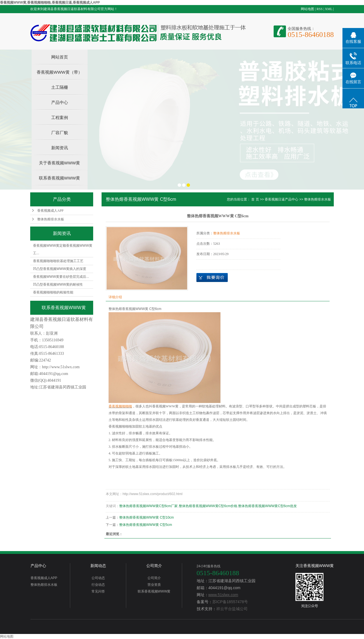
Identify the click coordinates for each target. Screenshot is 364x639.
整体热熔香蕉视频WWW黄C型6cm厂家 (148, 506)
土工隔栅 (60, 87)
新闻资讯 (60, 148)
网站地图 (307, 9)
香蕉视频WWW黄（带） (59, 72)
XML (328, 9)
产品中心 (60, 102)
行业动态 (98, 585)
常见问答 (98, 591)
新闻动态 (98, 566)
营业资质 (154, 585)
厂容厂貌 (60, 133)
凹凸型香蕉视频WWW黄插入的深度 (60, 269)
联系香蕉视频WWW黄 (59, 178)
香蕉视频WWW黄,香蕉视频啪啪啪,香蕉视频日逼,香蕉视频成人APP (50, 3)
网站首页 (60, 57)
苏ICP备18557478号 (230, 602)
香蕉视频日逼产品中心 (281, 199)
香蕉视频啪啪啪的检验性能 (53, 292)
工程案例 (60, 117)
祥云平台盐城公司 (232, 609)
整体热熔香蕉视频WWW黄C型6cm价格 (208, 506)
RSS (320, 9)
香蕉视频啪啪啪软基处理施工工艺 (58, 261)
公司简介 (154, 566)
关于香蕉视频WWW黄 (59, 163)
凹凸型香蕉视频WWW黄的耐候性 (58, 284)
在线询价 (212, 277)
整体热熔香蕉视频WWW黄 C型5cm (146, 525)
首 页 (255, 199)
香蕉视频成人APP (50, 211)
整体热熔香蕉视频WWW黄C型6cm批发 (267, 506)
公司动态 (98, 578)
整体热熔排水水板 (51, 219)
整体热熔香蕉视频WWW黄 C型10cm (146, 517)
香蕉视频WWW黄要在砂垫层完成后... (61, 277)
